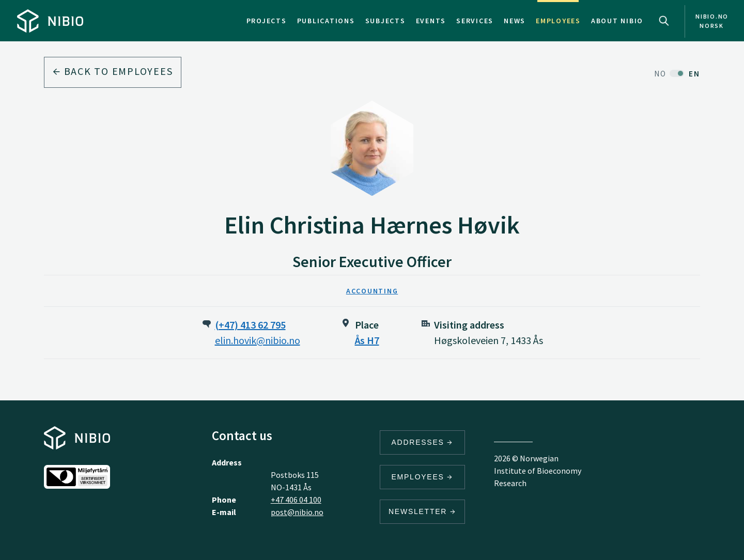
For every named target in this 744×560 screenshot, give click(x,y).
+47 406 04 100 (296, 500)
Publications (326, 21)
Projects (267, 21)
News (515, 21)
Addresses (423, 442)
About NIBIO (617, 21)
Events (431, 21)
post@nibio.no (297, 512)
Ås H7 (367, 340)
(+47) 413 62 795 (250, 325)
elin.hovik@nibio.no (258, 340)
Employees (558, 21)
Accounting (372, 291)
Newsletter (422, 511)
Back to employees (113, 71)
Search (664, 21)
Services (475, 21)
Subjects (385, 21)
